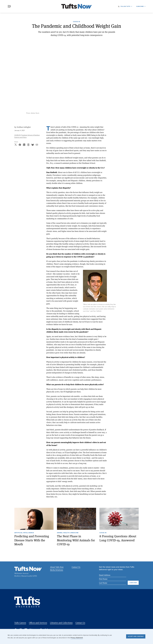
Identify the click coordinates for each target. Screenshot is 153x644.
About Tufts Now (57, 567)
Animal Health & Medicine (68, 533)
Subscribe (140, 6)
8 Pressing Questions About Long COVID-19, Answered (118, 538)
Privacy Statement (77, 638)
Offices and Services (38, 623)
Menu (9, 6)
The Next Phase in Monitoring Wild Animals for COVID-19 (76, 540)
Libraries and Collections (61, 623)
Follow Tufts (125, 6)
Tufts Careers (20, 623)
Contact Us (76, 567)
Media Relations (57, 570)
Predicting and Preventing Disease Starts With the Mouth (32, 540)
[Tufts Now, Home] (76, 6)
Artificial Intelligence (24, 533)
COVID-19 (76, 22)
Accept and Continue (136, 636)
